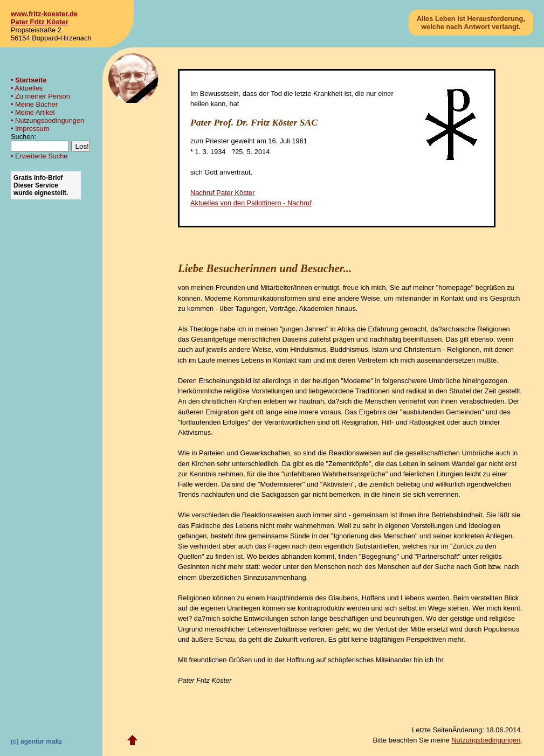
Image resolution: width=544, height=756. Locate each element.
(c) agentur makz (36, 741)
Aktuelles (29, 88)
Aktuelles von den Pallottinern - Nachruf (251, 203)
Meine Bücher (36, 104)
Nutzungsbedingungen (50, 120)
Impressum (32, 129)
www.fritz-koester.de (44, 14)
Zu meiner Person (43, 96)
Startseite (31, 80)
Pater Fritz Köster (40, 22)
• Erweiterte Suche (39, 156)
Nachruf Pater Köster (223, 193)
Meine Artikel (35, 112)
